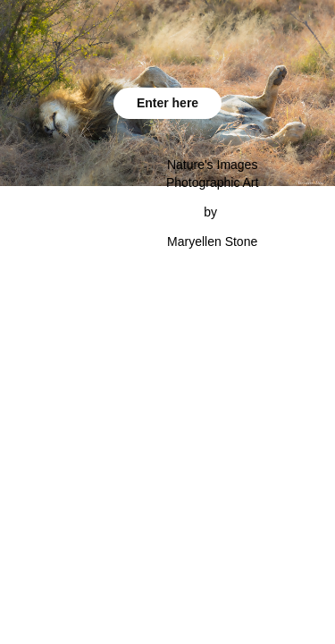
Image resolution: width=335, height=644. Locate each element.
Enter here (167, 103)
